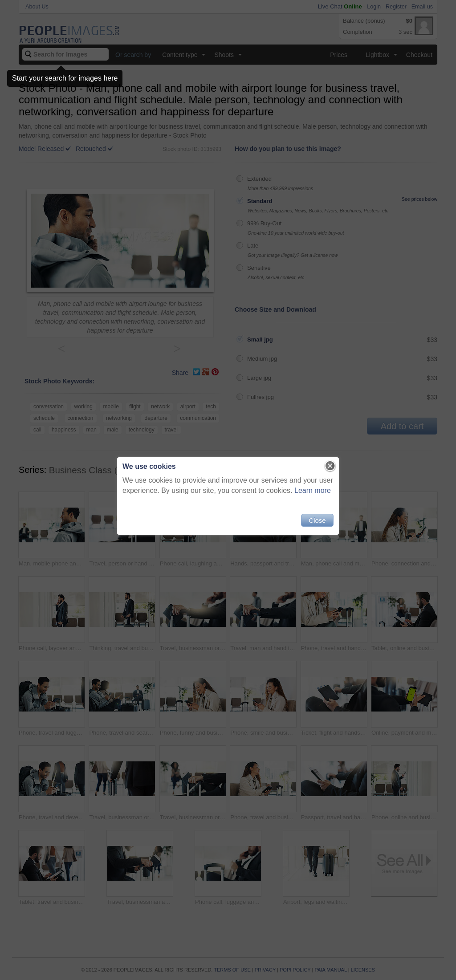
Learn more (313, 490)
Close (317, 520)
